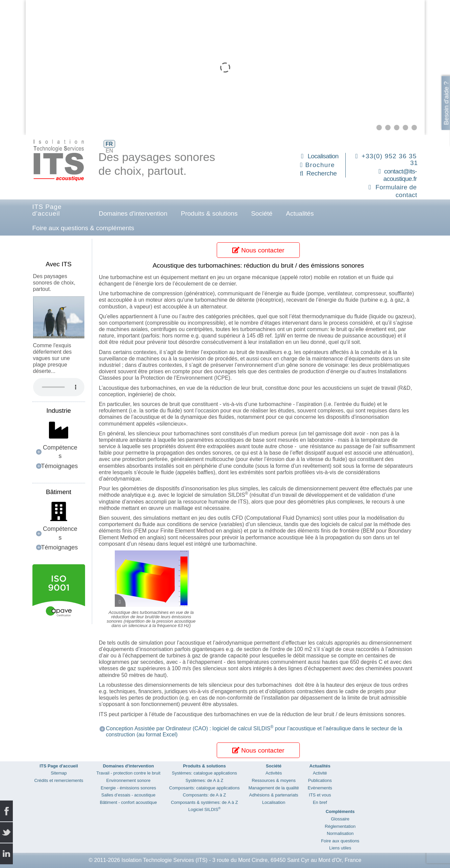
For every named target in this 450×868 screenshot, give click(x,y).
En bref (320, 802)
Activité (320, 773)
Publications (320, 780)
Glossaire (340, 819)
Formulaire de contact (396, 191)
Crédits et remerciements (59, 780)
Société (262, 213)
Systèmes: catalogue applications (204, 773)
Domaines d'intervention (133, 213)
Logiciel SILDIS (204, 809)
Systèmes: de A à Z (204, 780)
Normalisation (340, 833)
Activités (274, 773)
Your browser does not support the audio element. (59, 387)
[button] (379, 128)
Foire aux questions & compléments (83, 228)
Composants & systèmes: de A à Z (204, 802)
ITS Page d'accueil (47, 210)
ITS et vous (320, 795)
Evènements (320, 788)
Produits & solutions (209, 213)
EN (109, 151)
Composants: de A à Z (205, 795)
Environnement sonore (128, 780)
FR (109, 144)
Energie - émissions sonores (128, 788)
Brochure (320, 165)
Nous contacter (258, 250)
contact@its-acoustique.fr (400, 175)
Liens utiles (340, 848)
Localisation (323, 156)
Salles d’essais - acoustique (128, 795)
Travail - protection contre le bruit (129, 773)
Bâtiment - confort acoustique (128, 802)
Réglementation (340, 826)
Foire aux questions (340, 841)
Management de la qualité (274, 788)
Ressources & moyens (274, 780)
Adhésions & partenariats (274, 795)
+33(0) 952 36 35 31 (390, 159)
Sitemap (59, 773)
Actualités (300, 213)
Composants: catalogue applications (204, 788)
